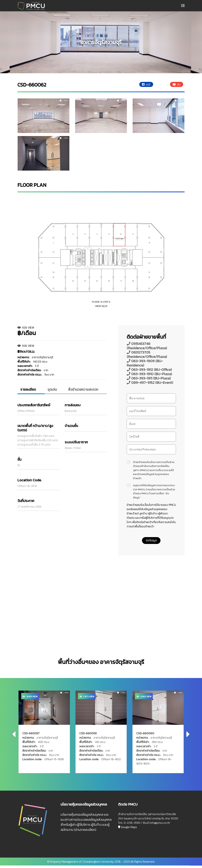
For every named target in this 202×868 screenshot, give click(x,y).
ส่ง (177, 84)
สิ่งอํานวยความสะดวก (84, 390)
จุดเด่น (53, 390)
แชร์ (146, 84)
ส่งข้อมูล (151, 540)
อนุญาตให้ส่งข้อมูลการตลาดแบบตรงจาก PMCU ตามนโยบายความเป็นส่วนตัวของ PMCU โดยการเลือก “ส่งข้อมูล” (151, 491)
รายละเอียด (30, 390)
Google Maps (128, 829)
